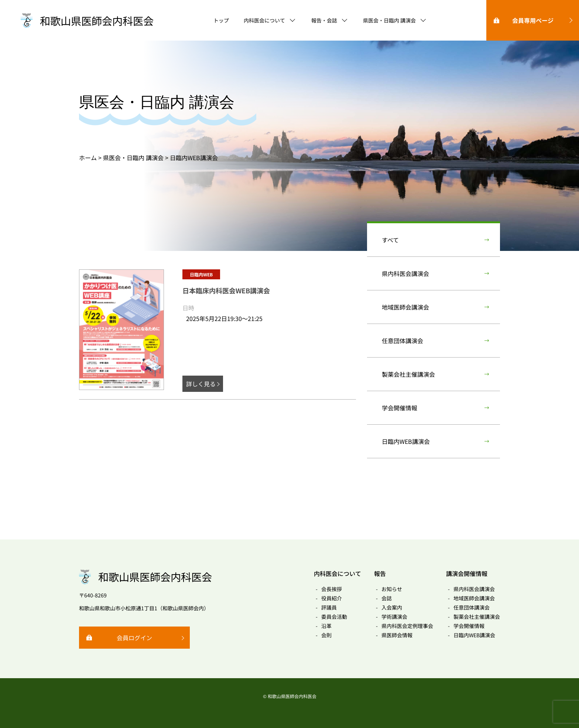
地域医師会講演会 (405, 307)
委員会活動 (334, 617)
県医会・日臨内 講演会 (389, 20)
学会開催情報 (400, 408)
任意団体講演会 (402, 341)
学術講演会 (394, 617)
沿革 (326, 626)
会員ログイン (134, 638)
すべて (390, 240)
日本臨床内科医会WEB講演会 (226, 290)
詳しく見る (201, 384)
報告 (380, 573)
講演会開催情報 (467, 573)
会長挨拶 (332, 589)
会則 (326, 635)
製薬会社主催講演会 (408, 374)
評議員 (329, 607)
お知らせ (392, 589)
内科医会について (264, 20)
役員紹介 (332, 598)
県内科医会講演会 (405, 273)
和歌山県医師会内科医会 (97, 20)
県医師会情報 (397, 635)
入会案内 (392, 607)
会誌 (387, 598)
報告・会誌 (324, 20)
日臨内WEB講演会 (406, 441)
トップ (221, 20)
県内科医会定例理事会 (407, 626)
